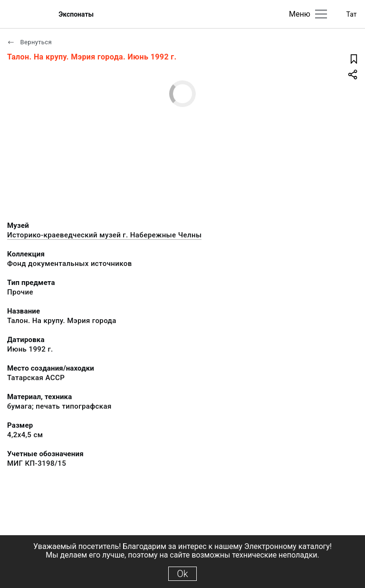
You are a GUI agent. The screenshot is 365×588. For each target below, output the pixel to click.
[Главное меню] (321, 14)
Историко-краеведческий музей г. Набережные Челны (104, 235)
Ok (182, 574)
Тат (352, 14)
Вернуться (29, 42)
